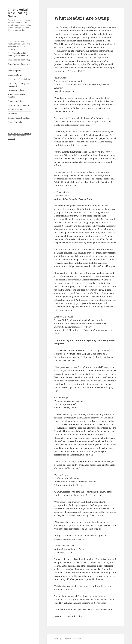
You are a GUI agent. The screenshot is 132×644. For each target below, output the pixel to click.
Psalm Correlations (16, 90)
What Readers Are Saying (19, 60)
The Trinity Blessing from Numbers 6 (19, 85)
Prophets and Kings (16, 101)
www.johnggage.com (65, 91)
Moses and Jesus (15, 75)
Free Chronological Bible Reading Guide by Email (18, 54)
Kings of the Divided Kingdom (16, 96)
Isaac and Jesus (14, 71)
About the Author (15, 109)
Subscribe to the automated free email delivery (19, 135)
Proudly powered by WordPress (68, 639)
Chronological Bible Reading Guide (18, 13)
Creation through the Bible (19, 118)
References (12, 114)
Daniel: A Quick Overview (18, 105)
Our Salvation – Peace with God (19, 65)
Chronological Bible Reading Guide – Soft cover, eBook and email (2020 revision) (19, 45)
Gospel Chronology (16, 122)
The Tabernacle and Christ (19, 79)
